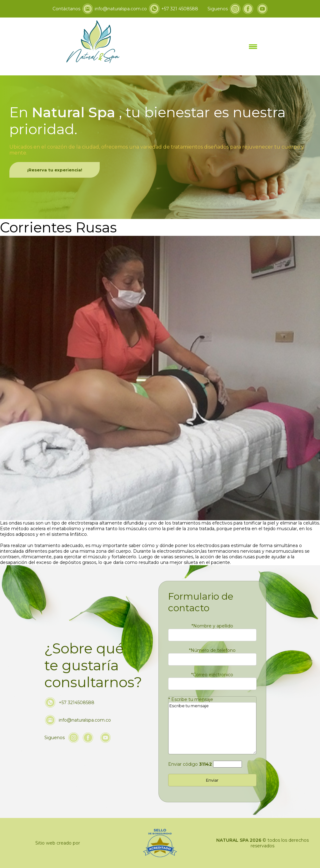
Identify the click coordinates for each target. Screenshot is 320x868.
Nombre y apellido (212, 626)
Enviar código (190, 764)
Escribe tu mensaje (191, 699)
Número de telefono (212, 650)
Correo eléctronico (212, 675)
